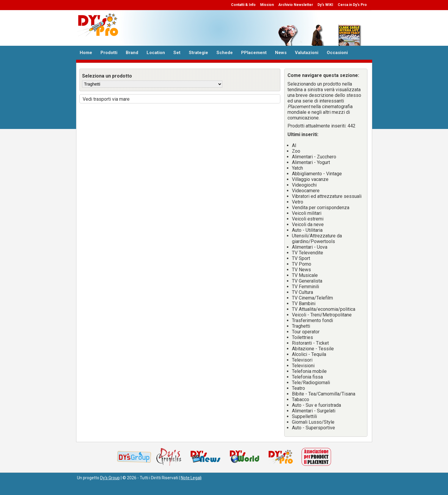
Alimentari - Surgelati (314, 411)
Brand (132, 53)
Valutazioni (307, 53)
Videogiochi (304, 185)
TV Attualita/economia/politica (324, 309)
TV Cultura (302, 292)
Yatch (297, 168)
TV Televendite (308, 253)
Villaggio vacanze (310, 179)
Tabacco (301, 399)
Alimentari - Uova (310, 247)
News (281, 53)
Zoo (296, 151)
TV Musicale (305, 275)
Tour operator (306, 332)
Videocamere (306, 191)
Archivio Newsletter (296, 5)
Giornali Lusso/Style (313, 422)
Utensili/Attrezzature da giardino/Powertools (317, 239)
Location (156, 53)
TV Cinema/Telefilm (312, 298)
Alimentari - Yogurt (311, 162)
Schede (225, 53)
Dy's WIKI (325, 5)
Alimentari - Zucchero (314, 157)
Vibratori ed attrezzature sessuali (327, 196)
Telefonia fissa (307, 377)
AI (294, 145)
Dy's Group (110, 478)
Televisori (302, 360)
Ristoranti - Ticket (310, 343)
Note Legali (191, 478)
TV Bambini (304, 304)
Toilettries (302, 337)
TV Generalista (307, 281)
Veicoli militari (307, 213)
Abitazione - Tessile (313, 349)
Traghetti (301, 326)
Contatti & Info (243, 5)
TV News (301, 270)
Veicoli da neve (308, 224)
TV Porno (302, 264)
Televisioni (303, 366)
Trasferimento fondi (312, 320)
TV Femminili (305, 287)
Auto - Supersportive (313, 428)
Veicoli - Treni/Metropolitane (322, 315)
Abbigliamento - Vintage (317, 174)
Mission (267, 5)
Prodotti (109, 53)
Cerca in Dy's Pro (352, 5)
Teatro (298, 388)
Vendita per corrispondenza (321, 208)
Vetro (298, 202)
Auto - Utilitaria (307, 230)
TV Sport (301, 258)
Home (86, 53)
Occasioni (337, 53)
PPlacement (254, 53)
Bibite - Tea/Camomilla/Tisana (324, 394)
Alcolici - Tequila (309, 354)
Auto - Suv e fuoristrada (316, 405)
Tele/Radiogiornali (311, 383)
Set (177, 53)
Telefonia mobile (309, 371)
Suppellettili (304, 416)
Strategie (198, 53)
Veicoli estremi (308, 219)
